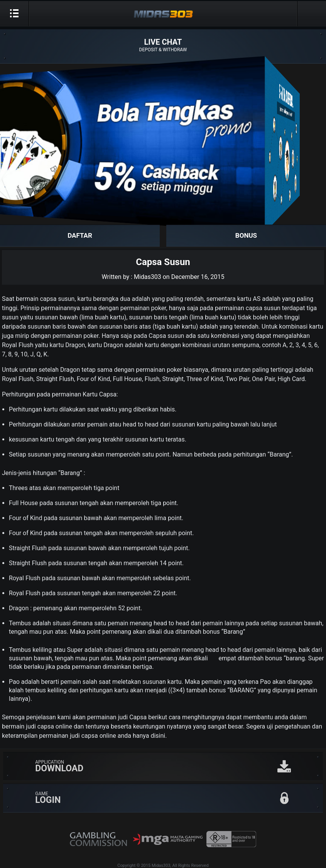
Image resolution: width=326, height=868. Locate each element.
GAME (179, 798)
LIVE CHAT (163, 45)
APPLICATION (179, 766)
